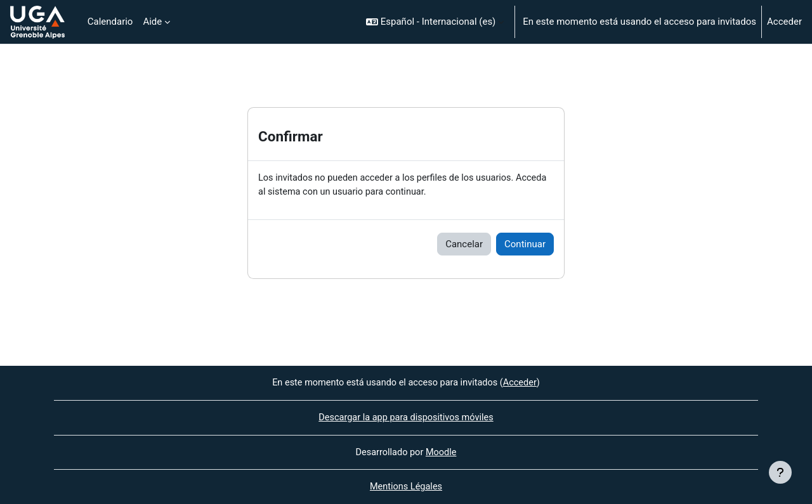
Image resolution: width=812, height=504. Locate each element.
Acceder (784, 22)
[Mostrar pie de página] (780, 472)
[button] (435, 22)
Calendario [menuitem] (110, 22)
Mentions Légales (406, 487)
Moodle (442, 451)
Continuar (525, 245)
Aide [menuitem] (152, 22)
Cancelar (464, 245)
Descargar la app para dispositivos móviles (406, 417)
